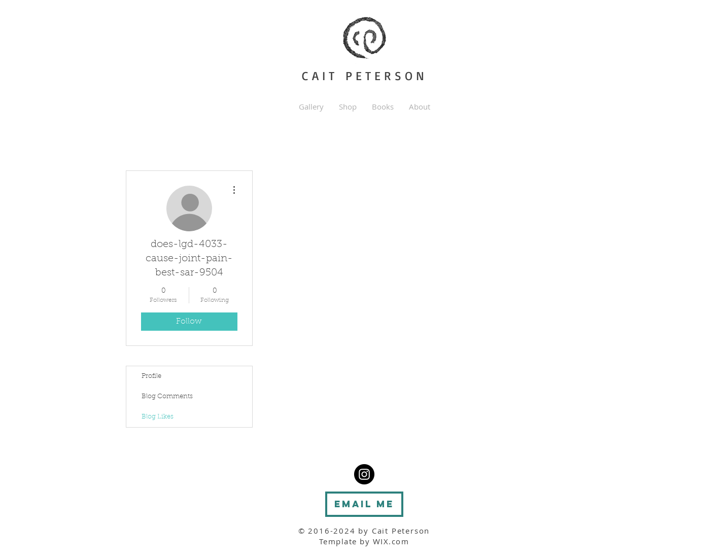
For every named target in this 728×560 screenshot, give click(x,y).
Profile (151, 376)
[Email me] (364, 504)
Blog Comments (167, 396)
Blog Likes (158, 417)
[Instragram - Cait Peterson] (364, 474)
